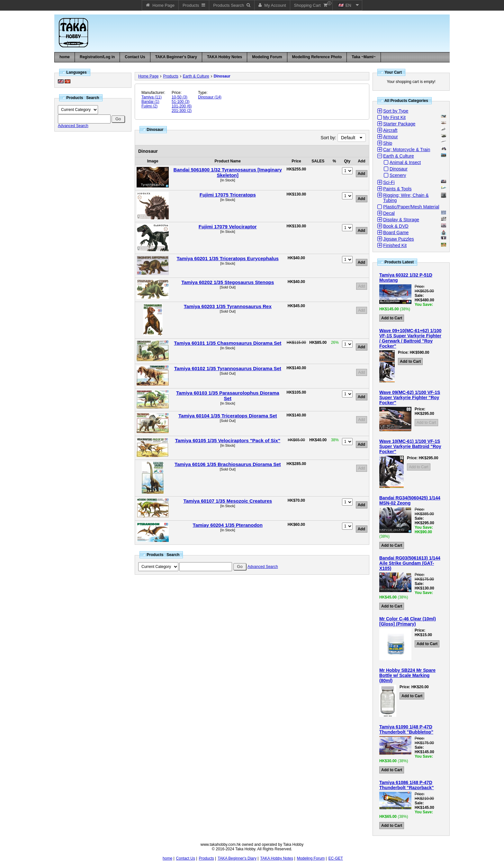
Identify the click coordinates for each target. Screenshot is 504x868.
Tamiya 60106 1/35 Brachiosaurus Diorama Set (228, 464)
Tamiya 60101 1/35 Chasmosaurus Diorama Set (228, 343)
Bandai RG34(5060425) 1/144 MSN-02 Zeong (410, 500)
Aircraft (390, 130)
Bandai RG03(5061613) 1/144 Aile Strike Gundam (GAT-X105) (410, 563)
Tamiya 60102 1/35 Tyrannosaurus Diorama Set (228, 368)
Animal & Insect (405, 162)
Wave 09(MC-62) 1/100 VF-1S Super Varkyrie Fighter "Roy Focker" (410, 397)
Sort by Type (396, 111)
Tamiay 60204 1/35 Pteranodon (228, 525)
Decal (389, 213)
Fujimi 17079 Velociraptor (228, 227)
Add (361, 286)
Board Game (396, 233)
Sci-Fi (389, 182)
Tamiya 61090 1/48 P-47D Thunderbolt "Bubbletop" (406, 729)
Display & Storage (401, 220)
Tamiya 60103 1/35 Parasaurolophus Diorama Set (228, 396)
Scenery (398, 175)
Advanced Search (73, 126)
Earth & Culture (196, 76)
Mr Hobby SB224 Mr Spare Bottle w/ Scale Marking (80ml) (407, 675)
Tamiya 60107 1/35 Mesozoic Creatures (228, 501)
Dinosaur (222, 76)
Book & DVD (396, 226)
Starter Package (399, 124)
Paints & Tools (397, 189)
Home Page (148, 76)
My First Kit (394, 117)
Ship (388, 143)
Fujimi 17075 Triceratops (228, 195)
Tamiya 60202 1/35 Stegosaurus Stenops (228, 282)
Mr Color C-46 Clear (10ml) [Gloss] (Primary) (408, 621)
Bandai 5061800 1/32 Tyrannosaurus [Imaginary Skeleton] (228, 172)
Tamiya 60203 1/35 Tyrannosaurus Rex (228, 306)
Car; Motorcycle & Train (407, 150)
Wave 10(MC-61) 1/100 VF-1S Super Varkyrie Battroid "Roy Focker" (410, 446)
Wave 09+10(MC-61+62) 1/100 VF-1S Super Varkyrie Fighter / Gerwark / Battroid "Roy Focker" (410, 338)
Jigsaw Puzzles (399, 239)
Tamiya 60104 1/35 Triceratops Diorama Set (228, 416)
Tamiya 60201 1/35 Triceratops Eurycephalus (228, 258)
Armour (391, 137)
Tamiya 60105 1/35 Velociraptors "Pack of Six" (228, 440)
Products (171, 76)
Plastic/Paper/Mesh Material (411, 207)
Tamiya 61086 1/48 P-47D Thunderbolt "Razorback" (407, 785)
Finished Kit (395, 245)
